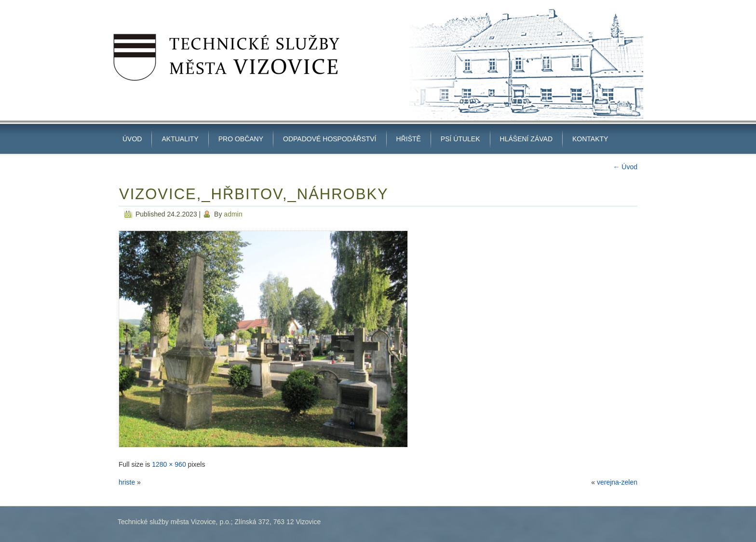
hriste (127, 482)
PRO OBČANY (241, 139)
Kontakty (590, 139)
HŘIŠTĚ (409, 139)
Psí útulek (460, 139)
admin (233, 214)
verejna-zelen (617, 482)
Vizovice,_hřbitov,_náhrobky (254, 194)
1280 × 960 (169, 464)
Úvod (132, 139)
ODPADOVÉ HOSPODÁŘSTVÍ (330, 139)
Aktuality (180, 139)
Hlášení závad (526, 139)
